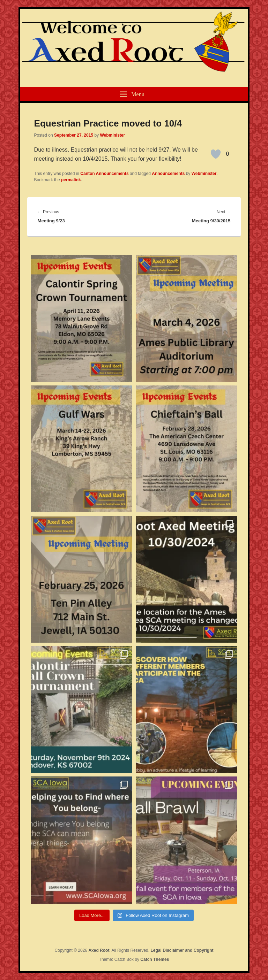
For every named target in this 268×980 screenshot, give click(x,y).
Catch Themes (155, 959)
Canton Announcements (104, 174)
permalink (71, 180)
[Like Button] (216, 154)
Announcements (168, 174)
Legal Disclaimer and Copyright (182, 950)
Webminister (112, 135)
